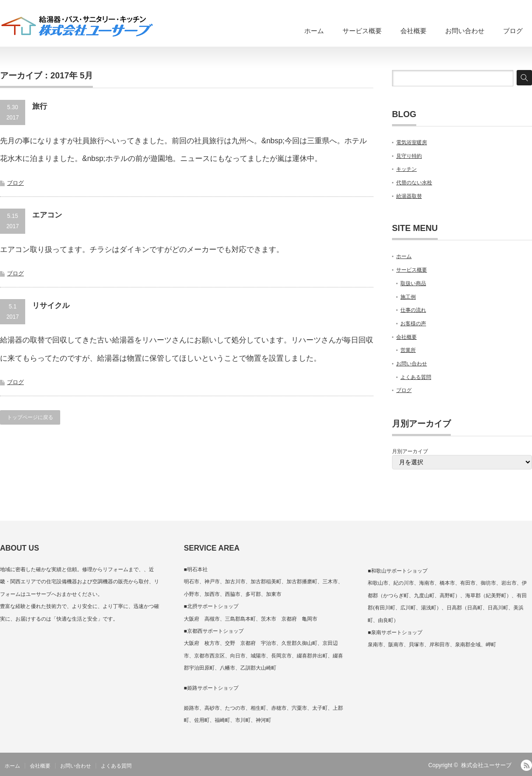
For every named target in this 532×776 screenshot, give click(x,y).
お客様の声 (413, 323)
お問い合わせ (465, 31)
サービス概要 (362, 31)
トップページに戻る (30, 417)
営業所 (408, 350)
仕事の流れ (413, 310)
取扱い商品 (413, 283)
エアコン (47, 215)
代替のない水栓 (414, 182)
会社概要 (413, 31)
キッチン (406, 169)
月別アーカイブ (410, 451)
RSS (526, 765)
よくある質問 (416, 377)
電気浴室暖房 (412, 142)
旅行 (40, 106)
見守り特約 (409, 156)
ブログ (513, 31)
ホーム (314, 31)
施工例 (408, 297)
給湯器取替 (409, 196)
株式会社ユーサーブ (486, 765)
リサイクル (51, 305)
